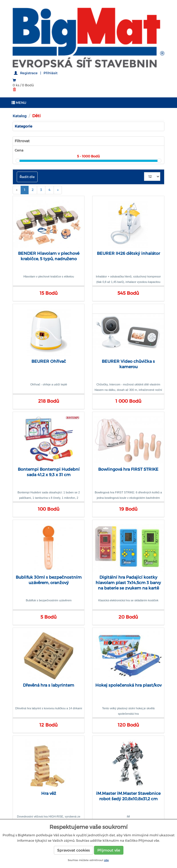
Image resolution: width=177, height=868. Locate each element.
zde (106, 860)
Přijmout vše (109, 850)
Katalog (20, 116)
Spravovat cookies (74, 850)
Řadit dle (27, 177)
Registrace (29, 73)
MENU (19, 103)
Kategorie (23, 126)
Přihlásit (50, 73)
